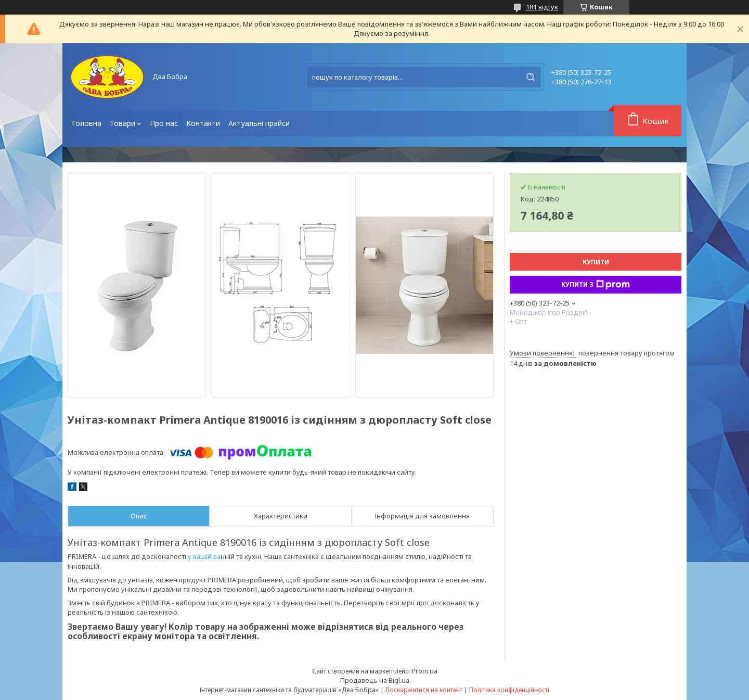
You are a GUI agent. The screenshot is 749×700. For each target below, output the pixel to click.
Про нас (164, 123)
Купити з (596, 285)
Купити (596, 262)
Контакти (203, 123)
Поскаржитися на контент (424, 690)
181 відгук (542, 7)
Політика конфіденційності (509, 690)
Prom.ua (424, 671)
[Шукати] (531, 77)
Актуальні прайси (259, 123)
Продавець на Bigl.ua (375, 680)
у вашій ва (204, 556)
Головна (87, 123)
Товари (122, 123)
